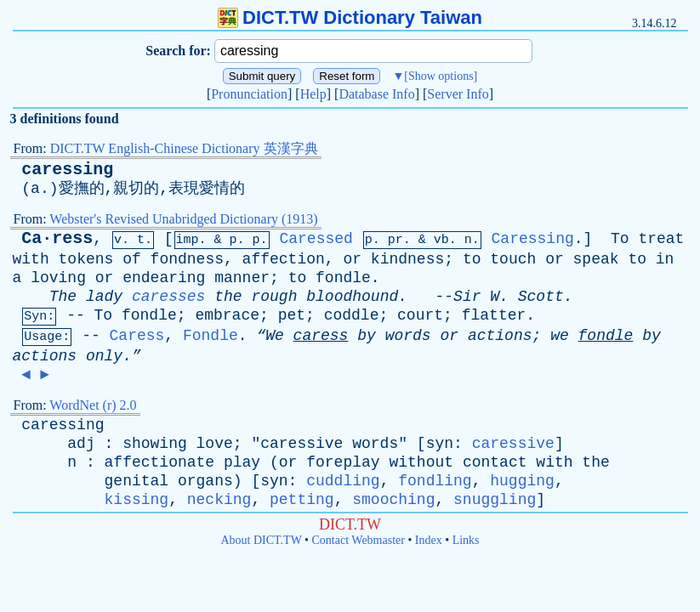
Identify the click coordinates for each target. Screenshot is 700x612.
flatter (494, 315)
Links (466, 540)
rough (274, 297)
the (228, 297)
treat (661, 239)
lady (104, 297)
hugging (522, 481)
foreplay (343, 462)
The (63, 297)
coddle (352, 315)
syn (440, 444)
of (132, 259)
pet (292, 315)
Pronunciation (249, 94)
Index (429, 540)
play (242, 462)
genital (137, 481)
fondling (435, 481)
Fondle (211, 336)
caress (321, 336)
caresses (168, 297)
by (367, 336)
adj (81, 444)
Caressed (316, 239)
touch (513, 259)
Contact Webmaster (359, 540)
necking (219, 500)
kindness (407, 259)
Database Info (376, 94)
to (472, 259)
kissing (137, 500)
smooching (393, 500)
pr (396, 240)
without (421, 462)
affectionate (160, 462)
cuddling (343, 481)
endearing (164, 278)
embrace (227, 315)
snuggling (495, 500)
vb (441, 240)
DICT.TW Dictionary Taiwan (350, 17)
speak (596, 259)
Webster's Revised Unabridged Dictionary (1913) (183, 219)
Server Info (458, 94)
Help (313, 94)
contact (495, 462)
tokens (86, 259)
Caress (137, 336)
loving (58, 278)
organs (205, 481)
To (620, 239)
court (420, 315)
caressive (302, 444)
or (352, 259)
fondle (343, 278)
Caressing (533, 239)
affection (284, 259)
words (408, 336)
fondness (187, 259)
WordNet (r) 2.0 (93, 405)
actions (500, 336)
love (215, 444)
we (560, 336)
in (665, 259)
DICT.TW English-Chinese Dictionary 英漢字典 (184, 148)
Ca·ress (57, 238)
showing (155, 444)
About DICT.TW (261, 540)
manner (242, 278)
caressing (67, 170)
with (31, 259)
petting (302, 500)
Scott (541, 297)
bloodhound (352, 297)
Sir (467, 297)
